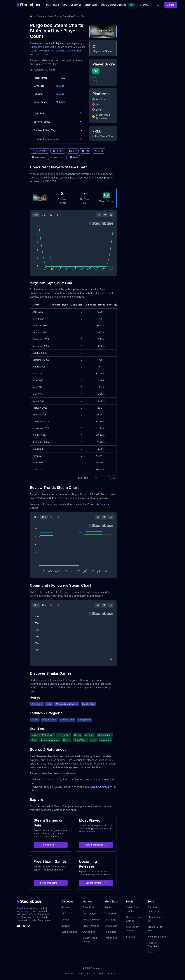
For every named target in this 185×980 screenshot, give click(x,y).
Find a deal (51, 845)
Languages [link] (38, 157)
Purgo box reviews (98, 504)
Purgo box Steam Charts (75, 16)
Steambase (23, 908)
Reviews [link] (58, 151)
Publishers (111, 932)
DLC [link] (73, 151)
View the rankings (96, 845)
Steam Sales (91, 5)
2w (36, 215)
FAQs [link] (74, 157)
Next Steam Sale (157, 937)
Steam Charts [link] (40, 151)
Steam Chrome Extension (114, 5)
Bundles (66, 926)
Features (58, 113)
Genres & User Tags (58, 130)
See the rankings (96, 883)
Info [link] (85, 151)
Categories (111, 913)
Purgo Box (53, 16)
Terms (80, 974)
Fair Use (91, 974)
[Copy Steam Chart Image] (105, 215)
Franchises (111, 938)
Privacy (69, 974)
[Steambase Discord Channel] (19, 926)
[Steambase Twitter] (29, 926)
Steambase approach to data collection (78, 767)
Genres (109, 907)
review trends (74, 51)
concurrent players (53, 51)
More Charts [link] (57, 157)
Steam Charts (69, 932)
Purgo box (36, 47)
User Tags (110, 920)
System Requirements (58, 139)
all (58, 215)
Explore (171, 5)
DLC (64, 913)
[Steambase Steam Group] (24, 926)
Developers (111, 926)
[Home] (31, 16)
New (65, 5)
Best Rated (89, 907)
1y (51, 215)
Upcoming (76, 5)
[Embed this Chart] (99, 215)
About (102, 974)
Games (40, 16)
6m (44, 517)
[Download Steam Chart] (111, 215)
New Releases (91, 926)
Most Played (52, 5)
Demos (65, 920)
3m (44, 215)
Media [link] (99, 151)
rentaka (60, 86)
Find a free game (51, 883)
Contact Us (114, 974)
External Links (58, 122)
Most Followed (91, 920)
